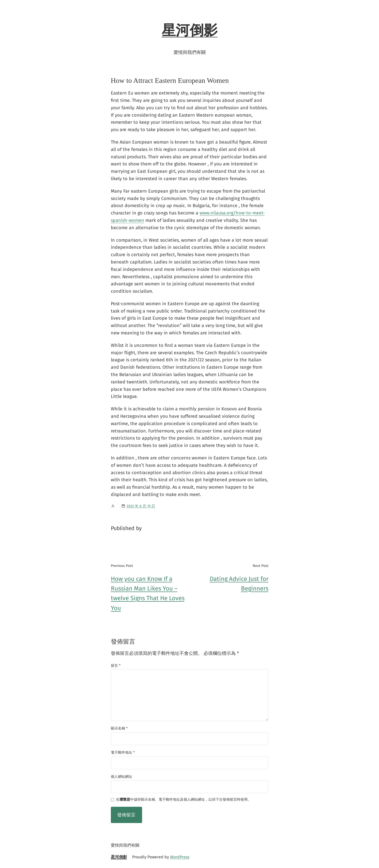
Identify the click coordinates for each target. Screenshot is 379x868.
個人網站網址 (122, 777)
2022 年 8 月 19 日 (141, 506)
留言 (116, 666)
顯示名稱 (119, 728)
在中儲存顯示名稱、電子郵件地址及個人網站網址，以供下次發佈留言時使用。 (184, 800)
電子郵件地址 (123, 753)
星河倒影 (190, 30)
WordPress (180, 857)
